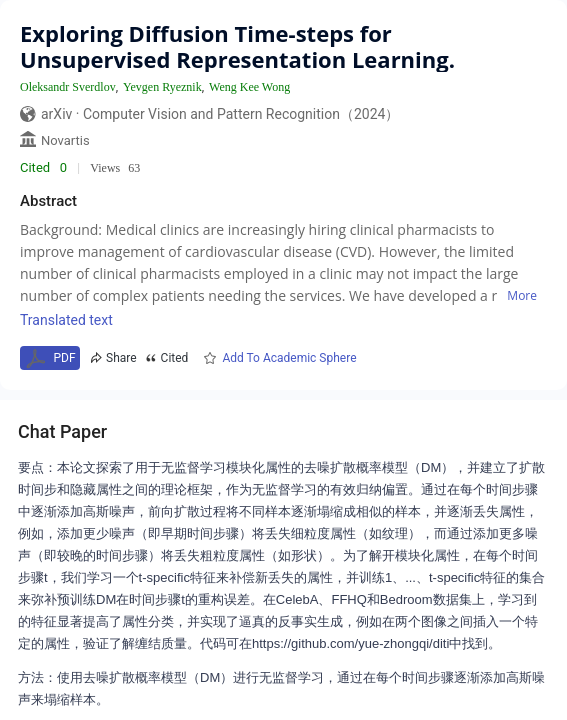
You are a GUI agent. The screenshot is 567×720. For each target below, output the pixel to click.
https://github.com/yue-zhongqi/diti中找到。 (376, 643)
